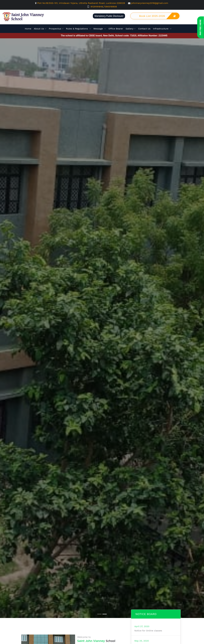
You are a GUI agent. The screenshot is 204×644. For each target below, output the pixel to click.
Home (28, 29)
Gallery (129, 29)
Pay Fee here (200, 27)
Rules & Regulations (77, 29)
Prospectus (55, 29)
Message (99, 29)
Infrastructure (161, 29)
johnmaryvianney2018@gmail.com (150, 3)
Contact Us (144, 29)
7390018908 (110, 7)
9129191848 (97, 7)
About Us (39, 29)
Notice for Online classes (148, 642)
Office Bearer (116, 29)
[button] (7, 328)
